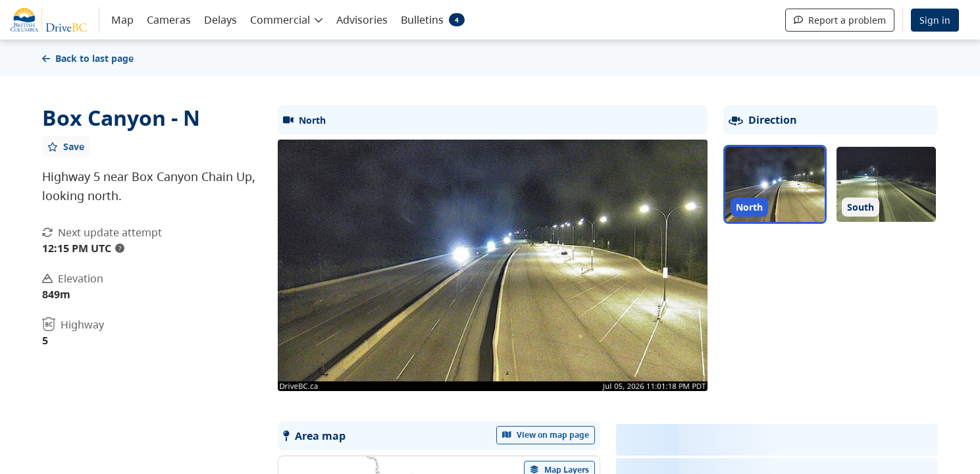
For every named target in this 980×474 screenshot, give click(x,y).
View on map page (546, 435)
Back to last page (88, 58)
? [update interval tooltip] (120, 248)
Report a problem (840, 20)
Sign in (935, 20)
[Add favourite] (66, 146)
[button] (287, 19)
